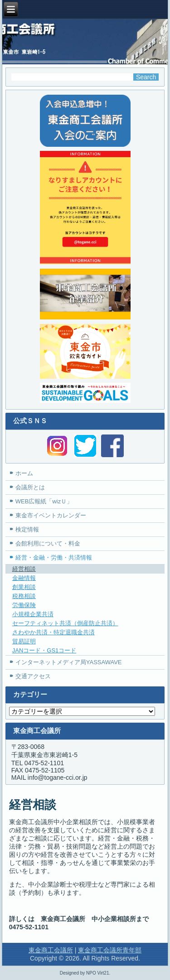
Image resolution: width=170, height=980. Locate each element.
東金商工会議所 (51, 950)
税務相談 (24, 596)
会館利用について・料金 (48, 543)
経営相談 (24, 569)
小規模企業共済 (33, 614)
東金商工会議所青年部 (110, 950)
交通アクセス (33, 676)
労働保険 (24, 605)
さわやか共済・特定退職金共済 (53, 632)
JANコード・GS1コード (44, 650)
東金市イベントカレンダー (51, 515)
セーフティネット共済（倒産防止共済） (65, 623)
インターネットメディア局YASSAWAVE (69, 662)
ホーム (24, 473)
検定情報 (27, 529)
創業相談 (24, 587)
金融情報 (24, 578)
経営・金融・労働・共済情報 (54, 558)
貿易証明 (24, 641)
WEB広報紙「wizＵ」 (44, 501)
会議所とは (30, 487)
